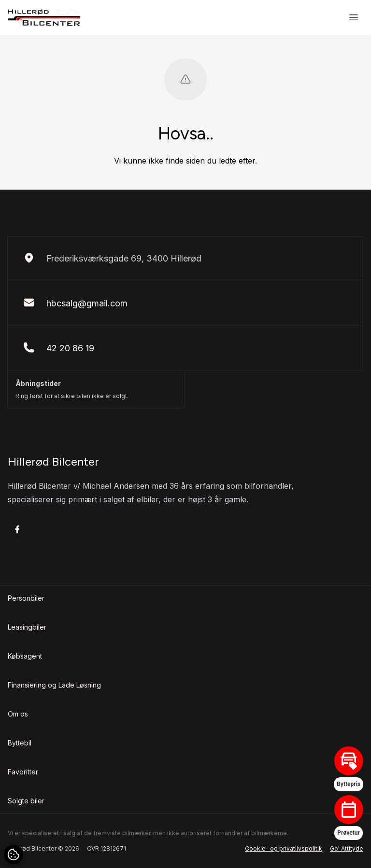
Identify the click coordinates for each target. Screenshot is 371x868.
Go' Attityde (347, 848)
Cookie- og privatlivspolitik (284, 848)
